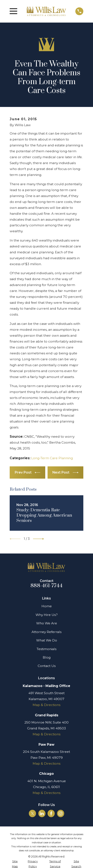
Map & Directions (46, 705)
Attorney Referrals (46, 632)
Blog (47, 657)
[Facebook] (51, 813)
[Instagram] (60, 813)
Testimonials (46, 649)
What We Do (47, 640)
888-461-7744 (46, 586)
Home (47, 606)
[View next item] (38, 539)
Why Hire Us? (47, 615)
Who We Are (47, 623)
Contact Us (47, 666)
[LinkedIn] (42, 813)
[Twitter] (33, 813)
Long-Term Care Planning (52, 458)
